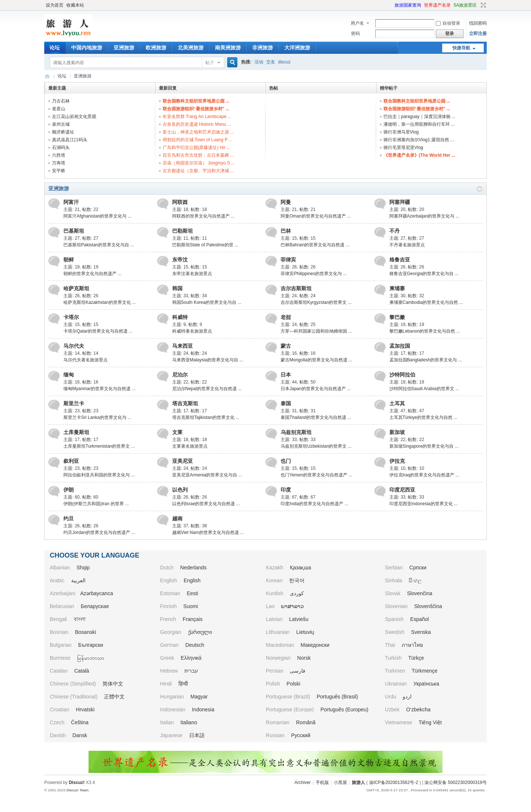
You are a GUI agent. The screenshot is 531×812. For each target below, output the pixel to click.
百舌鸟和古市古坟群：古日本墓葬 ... (198, 155)
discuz (284, 62)
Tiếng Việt (430, 722)
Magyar (199, 697)
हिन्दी (183, 684)
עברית (191, 671)
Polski (293, 684)
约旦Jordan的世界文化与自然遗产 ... (99, 532)
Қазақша (301, 568)
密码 (355, 34)
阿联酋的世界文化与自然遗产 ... (203, 216)
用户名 (357, 23)
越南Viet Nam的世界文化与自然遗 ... (208, 532)
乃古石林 (61, 101)
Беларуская (95, 606)
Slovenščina (428, 606)
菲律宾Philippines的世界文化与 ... (314, 274)
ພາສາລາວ (292, 606)
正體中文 (114, 697)
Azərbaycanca (97, 593)
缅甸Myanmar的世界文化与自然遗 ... (99, 389)
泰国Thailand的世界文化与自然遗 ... (316, 417)
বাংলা (80, 619)
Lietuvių (305, 632)
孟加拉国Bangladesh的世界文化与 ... (426, 360)
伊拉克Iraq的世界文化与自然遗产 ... (424, 475)
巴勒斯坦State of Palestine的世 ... (205, 245)
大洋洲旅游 (297, 48)
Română (306, 722)
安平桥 (59, 171)
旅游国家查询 (408, 5)
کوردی (297, 593)
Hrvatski (85, 709)
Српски (418, 568)
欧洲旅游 (156, 48)
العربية (78, 580)
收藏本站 (75, 5)
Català (81, 671)
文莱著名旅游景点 (190, 446)
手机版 (322, 782)
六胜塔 (59, 155)
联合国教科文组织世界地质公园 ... (196, 101)
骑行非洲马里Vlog (401, 132)
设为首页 (55, 5)
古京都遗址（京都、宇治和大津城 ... (198, 171)
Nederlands (194, 568)
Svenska (421, 632)
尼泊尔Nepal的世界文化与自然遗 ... (207, 389)
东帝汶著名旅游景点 (192, 274)
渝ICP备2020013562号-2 (394, 782)
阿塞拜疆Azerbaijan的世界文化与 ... (424, 216)
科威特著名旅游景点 (192, 331)
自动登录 (448, 23)
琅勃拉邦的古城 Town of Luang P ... (198, 140)
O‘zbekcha (418, 709)
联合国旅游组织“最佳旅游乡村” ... (196, 109)
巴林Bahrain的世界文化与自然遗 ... (315, 245)
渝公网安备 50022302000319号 (456, 782)
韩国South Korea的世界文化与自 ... (207, 302)
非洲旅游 (263, 48)
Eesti (192, 593)
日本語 (197, 735)
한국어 (297, 580)
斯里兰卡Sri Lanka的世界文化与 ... (97, 417)
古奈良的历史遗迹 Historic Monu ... (197, 124)
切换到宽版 (483, 5)
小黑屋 (340, 782)
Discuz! (77, 782)
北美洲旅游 (191, 48)
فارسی (298, 671)
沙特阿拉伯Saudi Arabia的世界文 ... (424, 389)
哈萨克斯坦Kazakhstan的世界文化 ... (100, 302)
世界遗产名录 (437, 5)
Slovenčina (420, 593)
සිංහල (415, 580)
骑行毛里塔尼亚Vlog (403, 148)
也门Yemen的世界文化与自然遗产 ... (316, 475)
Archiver (303, 782)
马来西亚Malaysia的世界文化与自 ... (208, 360)
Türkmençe (424, 671)
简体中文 (113, 684)
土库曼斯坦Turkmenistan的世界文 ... (99, 446)
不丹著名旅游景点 (407, 245)
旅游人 (47, 76)
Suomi (191, 606)
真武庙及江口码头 (70, 140)
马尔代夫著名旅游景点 (86, 360)
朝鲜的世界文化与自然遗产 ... (92, 274)
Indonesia (203, 709)
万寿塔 (59, 163)
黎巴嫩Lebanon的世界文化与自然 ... (425, 331)
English (192, 580)
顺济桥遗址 (63, 132)
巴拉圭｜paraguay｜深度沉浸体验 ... (419, 117)
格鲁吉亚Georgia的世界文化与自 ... (424, 274)
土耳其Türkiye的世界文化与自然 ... (424, 417)
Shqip (83, 568)
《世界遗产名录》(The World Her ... (419, 155)
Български (91, 645)
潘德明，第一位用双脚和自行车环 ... (419, 124)
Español (419, 619)
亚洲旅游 (124, 48)
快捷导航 (461, 48)
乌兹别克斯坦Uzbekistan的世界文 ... (316, 446)
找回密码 (478, 23)
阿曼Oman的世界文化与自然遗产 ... (316, 216)
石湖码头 (61, 148)
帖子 (210, 63)
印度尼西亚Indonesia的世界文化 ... (424, 504)
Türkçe (416, 658)
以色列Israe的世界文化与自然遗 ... (206, 504)
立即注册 (478, 34)
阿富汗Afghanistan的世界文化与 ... (98, 216)
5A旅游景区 (465, 5)
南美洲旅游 (228, 48)
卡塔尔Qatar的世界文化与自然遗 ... (98, 331)
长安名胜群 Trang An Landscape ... (197, 117)
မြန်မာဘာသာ (91, 658)
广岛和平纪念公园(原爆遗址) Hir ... (197, 148)
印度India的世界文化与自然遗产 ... (314, 504)
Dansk (80, 735)
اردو (407, 697)
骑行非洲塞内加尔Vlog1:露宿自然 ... (419, 140)
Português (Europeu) (344, 709)
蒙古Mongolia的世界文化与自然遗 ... (316, 360)
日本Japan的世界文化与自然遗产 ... (316, 389)
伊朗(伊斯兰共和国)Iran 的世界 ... (96, 504)
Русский (301, 735)
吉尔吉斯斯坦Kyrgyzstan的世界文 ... (316, 302)
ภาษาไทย (412, 645)
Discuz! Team (77, 790)
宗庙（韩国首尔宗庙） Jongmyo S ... (199, 163)
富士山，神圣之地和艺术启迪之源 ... (198, 132)
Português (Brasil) (337, 697)
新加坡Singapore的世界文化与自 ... (424, 446)
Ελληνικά (191, 658)
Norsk (304, 658)
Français (193, 619)
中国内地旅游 (87, 48)
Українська (426, 684)
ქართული (200, 632)
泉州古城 (61, 124)
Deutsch (195, 645)
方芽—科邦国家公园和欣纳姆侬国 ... (316, 331)
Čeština (80, 722)
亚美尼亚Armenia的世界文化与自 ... (207, 475)
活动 (259, 62)
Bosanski (85, 632)
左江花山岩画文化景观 (74, 117)
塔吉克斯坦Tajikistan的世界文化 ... (206, 417)
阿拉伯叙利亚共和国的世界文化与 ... (99, 475)
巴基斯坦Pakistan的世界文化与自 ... (99, 245)
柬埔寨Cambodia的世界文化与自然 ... (426, 302)
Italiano (189, 722)
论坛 (55, 48)
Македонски (315, 645)
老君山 (59, 109)
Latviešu (299, 619)
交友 (271, 62)
